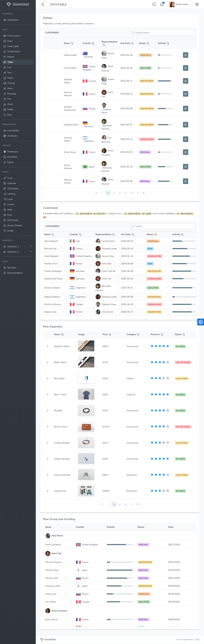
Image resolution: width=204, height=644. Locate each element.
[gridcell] (47, 346)
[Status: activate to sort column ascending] (146, 43)
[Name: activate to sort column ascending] (71, 43)
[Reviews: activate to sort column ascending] (161, 334)
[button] (47, 346)
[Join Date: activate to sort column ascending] (127, 43)
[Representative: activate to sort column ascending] (109, 43)
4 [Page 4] (126, 193)
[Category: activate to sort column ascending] (136, 334)
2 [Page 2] (114, 193)
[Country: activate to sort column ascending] (90, 43)
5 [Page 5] (132, 193)
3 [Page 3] (120, 193)
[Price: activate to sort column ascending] (112, 334)
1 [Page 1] (108, 193)
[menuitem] (18, 17)
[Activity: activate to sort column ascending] (165, 43)
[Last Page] (144, 193)
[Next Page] (138, 193)
